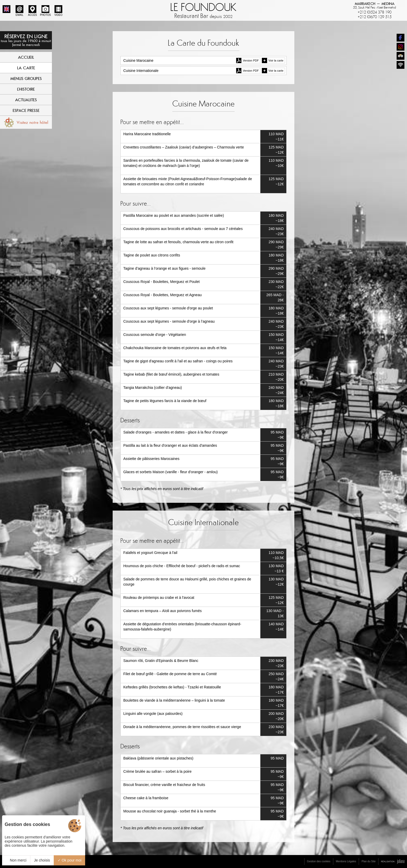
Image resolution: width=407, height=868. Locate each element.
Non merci (16, 860)
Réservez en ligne (26, 40)
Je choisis (42, 860)
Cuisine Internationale (141, 71)
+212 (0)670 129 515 (375, 17)
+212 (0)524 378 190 (375, 12)
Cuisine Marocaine (138, 60)
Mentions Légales (346, 861)
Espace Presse (26, 110)
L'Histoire (26, 89)
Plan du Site (369, 861)
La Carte (26, 68)
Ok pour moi (70, 860)
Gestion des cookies (319, 861)
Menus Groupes (26, 78)
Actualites (26, 100)
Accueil (26, 57)
